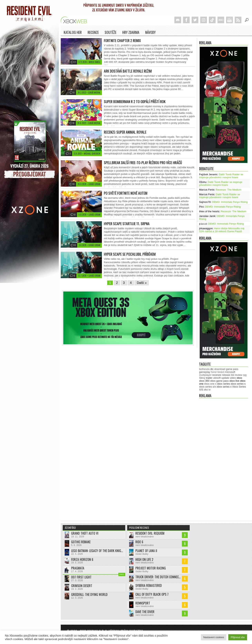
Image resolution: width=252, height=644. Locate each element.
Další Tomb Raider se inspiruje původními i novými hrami (221, 176)
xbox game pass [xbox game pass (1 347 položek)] (219, 381)
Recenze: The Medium (229, 190)
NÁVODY (150, 32)
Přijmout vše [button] (238, 637)
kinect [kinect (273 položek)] (221, 372)
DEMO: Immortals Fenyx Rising (230, 202)
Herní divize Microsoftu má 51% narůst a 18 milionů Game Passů (222, 230)
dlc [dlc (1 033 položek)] (212, 369)
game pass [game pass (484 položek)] (232, 369)
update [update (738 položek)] (225, 378)
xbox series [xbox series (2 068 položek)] (224, 384)
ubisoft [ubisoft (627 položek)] (217, 378)
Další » (142, 283)
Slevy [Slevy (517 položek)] (202, 378)
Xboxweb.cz (75, 20)
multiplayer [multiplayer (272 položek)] (205, 375)
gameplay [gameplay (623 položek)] (205, 372)
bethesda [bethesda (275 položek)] (204, 369)
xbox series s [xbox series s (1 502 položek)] (238, 384)
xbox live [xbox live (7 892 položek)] (234, 381)
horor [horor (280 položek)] (214, 372)
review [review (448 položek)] (238, 375)
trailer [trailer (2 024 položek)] (209, 378)
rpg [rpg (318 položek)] (245, 375)
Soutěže (111, 32)
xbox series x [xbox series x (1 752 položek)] (224, 387)
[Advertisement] (215, 458)
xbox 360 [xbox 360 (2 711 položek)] (204, 381)
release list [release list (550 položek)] (228, 375)
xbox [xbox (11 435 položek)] (239, 378)
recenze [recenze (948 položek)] (217, 375)
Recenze (93, 32)
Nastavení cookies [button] (214, 637)
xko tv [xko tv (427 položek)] (207, 390)
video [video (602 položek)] (233, 378)
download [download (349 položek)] (220, 369)
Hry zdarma (131, 32)
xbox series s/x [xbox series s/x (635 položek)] (208, 387)
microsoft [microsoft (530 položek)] (230, 372)
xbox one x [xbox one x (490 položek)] (210, 384)
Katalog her (73, 32)
